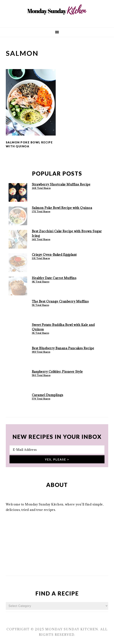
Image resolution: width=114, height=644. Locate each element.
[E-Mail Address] (57, 450)
